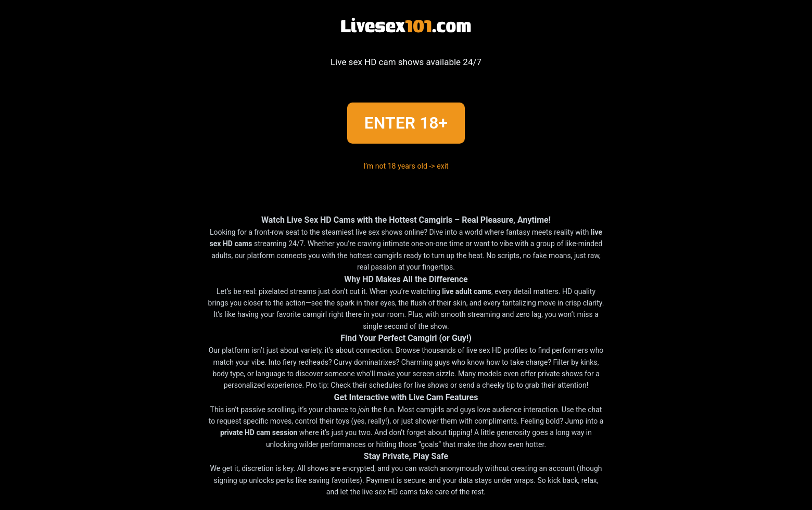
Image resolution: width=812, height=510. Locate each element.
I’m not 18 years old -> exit (406, 166)
